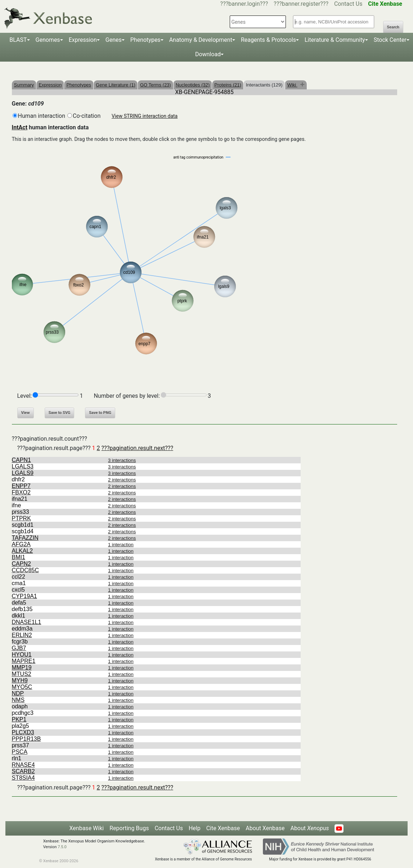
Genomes (48, 40)
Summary (24, 85)
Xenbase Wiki (87, 828)
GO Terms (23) (156, 85)
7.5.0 (62, 847)
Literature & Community (335, 40)
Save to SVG (60, 413)
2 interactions (122, 480)
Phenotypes (145, 40)
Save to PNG (100, 413)
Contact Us (348, 4)
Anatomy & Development (201, 40)
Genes (114, 40)
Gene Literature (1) (116, 85)
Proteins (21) (228, 85)
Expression (83, 40)
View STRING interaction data (145, 116)
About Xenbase (265, 828)
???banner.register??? (301, 4)
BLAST (18, 40)
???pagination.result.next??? (137, 448)
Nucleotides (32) (193, 85)
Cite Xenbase (223, 828)
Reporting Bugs (129, 828)
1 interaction (121, 545)
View (26, 413)
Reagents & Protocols (268, 40)
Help (195, 828)
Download (208, 54)
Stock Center (390, 40)
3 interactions (122, 460)
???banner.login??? (244, 4)
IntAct (20, 127)
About (309, 828)
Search (393, 27)
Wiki (292, 85)
